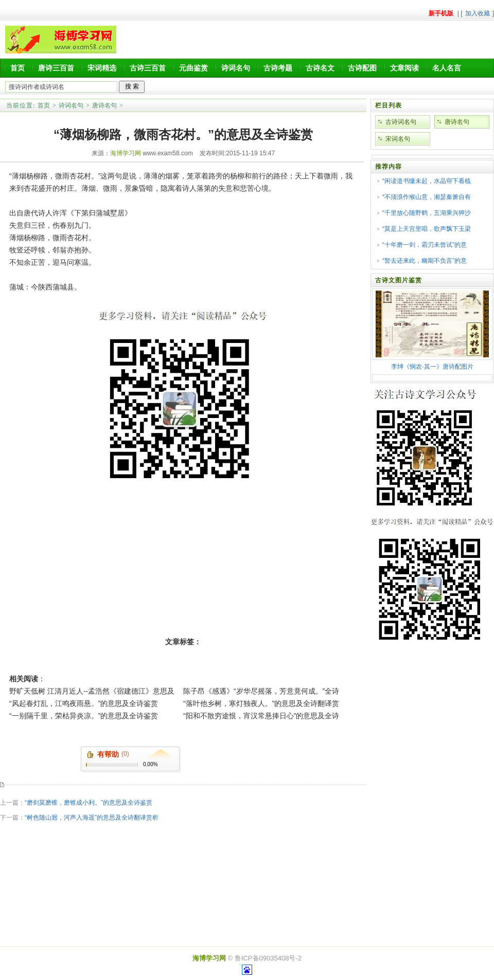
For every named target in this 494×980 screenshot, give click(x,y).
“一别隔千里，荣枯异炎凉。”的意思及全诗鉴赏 (84, 716)
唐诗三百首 (56, 68)
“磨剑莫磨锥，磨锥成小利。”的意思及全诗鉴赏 (89, 803)
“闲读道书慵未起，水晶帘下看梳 (427, 181)
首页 (17, 68)
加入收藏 (478, 13)
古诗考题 (278, 68)
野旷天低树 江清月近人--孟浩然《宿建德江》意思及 (92, 691)
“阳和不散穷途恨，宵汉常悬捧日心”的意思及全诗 (261, 716)
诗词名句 (236, 68)
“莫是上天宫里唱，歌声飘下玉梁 (427, 229)
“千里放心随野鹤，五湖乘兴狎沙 (427, 213)
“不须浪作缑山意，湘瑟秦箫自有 (427, 197)
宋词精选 (102, 68)
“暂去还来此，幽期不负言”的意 (425, 261)
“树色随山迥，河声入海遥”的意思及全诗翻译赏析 (92, 818)
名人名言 (447, 68)
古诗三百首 (148, 68)
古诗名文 (320, 68)
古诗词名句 (401, 122)
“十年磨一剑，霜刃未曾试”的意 (425, 245)
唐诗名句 (104, 105)
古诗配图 (362, 68)
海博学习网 (126, 153)
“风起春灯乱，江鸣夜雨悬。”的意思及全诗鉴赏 (84, 703)
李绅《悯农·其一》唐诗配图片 (432, 367)
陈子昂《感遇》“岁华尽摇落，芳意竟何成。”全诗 (261, 691)
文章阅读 (404, 68)
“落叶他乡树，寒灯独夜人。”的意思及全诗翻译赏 (261, 703)
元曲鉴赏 (193, 68)
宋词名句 (398, 139)
